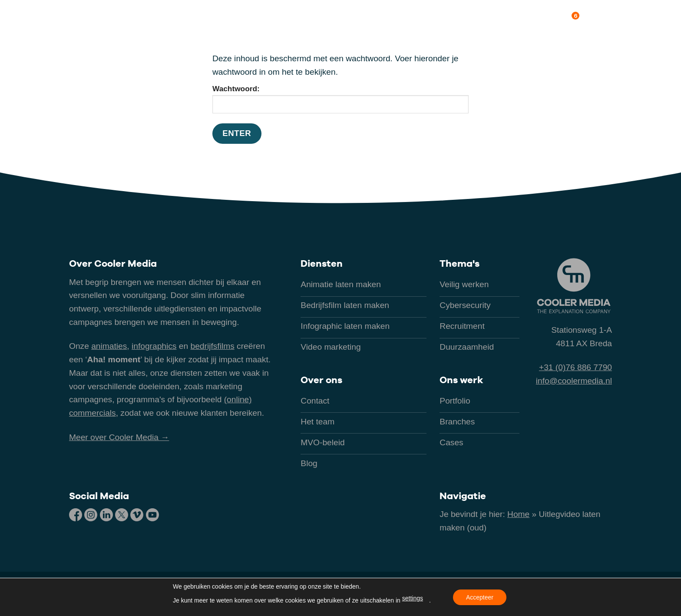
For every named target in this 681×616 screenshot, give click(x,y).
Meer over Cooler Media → (119, 437)
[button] (340, 20)
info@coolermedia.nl (574, 381)
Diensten (322, 263)
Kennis (516, 19)
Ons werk (475, 19)
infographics (154, 346)
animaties (109, 346)
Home (518, 514)
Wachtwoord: (340, 99)
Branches (388, 19)
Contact (606, 19)
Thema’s (432, 19)
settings (413, 598)
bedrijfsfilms (212, 346)
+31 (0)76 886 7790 (575, 367)
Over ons (559, 18)
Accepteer (480, 597)
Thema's (460, 263)
